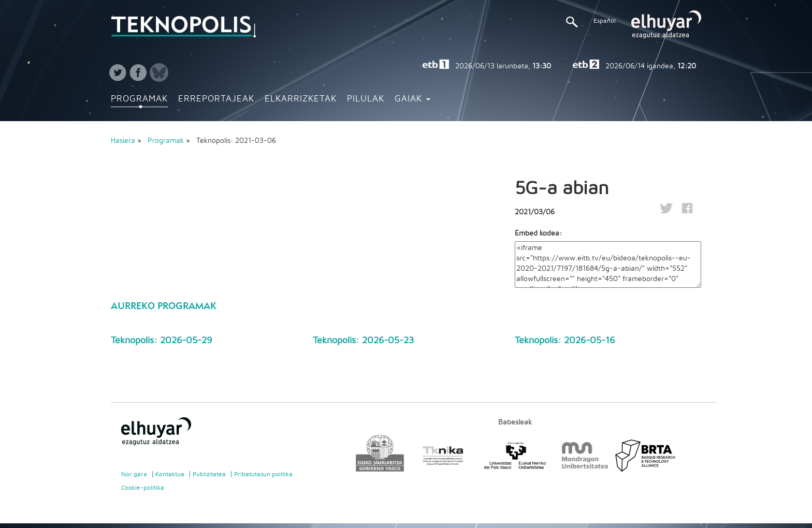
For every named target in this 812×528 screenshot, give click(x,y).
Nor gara (134, 474)
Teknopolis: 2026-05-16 (565, 341)
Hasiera (123, 141)
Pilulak (366, 99)
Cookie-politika (143, 488)
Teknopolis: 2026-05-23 (363, 341)
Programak (139, 99)
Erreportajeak (216, 99)
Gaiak (412, 99)
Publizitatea (209, 474)
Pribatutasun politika (263, 474)
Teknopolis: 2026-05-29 (162, 341)
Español (605, 21)
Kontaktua (170, 474)
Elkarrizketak (301, 99)
